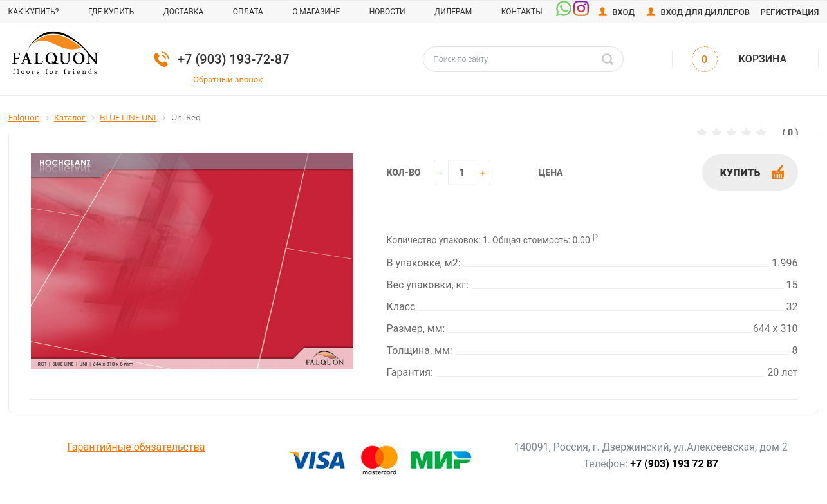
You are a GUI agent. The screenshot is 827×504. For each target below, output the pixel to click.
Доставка (183, 12)
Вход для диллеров (705, 12)
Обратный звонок (228, 79)
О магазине (316, 12)
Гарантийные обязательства (136, 447)
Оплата (248, 12)
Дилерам (453, 12)
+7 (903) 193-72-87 (234, 59)
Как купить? (34, 12)
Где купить (111, 12)
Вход (623, 12)
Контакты (522, 12)
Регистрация (789, 12)
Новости (387, 12)
